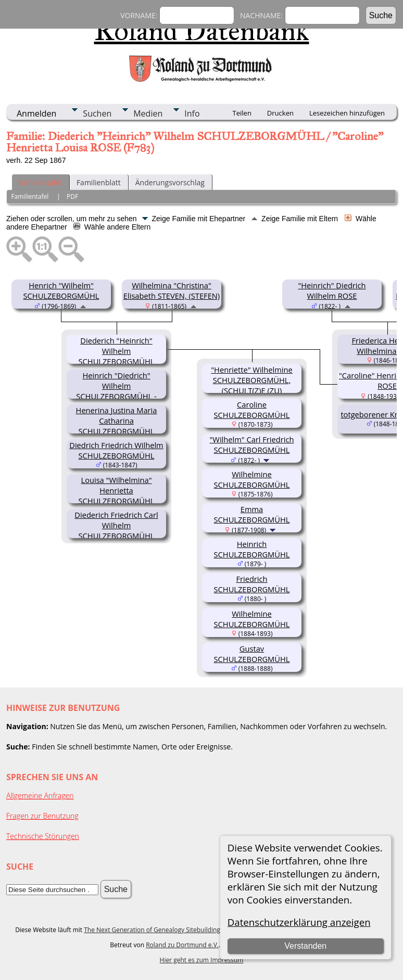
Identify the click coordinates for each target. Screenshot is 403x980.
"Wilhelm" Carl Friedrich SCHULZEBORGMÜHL (252, 444)
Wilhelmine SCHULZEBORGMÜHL (252, 479)
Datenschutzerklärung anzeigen (299, 922)
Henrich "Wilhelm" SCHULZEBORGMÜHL (61, 290)
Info (192, 113)
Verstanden (305, 946)
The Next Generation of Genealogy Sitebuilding (152, 930)
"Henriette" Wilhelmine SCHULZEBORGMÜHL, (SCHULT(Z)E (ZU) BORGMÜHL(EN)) (251, 385)
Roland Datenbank (202, 31)
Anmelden (36, 113)
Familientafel (40, 182)
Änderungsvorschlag (170, 182)
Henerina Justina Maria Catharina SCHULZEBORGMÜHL (117, 421)
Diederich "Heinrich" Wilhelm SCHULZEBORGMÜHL (117, 351)
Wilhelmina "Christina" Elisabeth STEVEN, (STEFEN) (172, 290)
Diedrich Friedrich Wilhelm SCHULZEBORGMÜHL (116, 450)
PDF (72, 196)
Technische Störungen (43, 836)
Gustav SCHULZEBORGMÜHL (252, 654)
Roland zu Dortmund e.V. (182, 945)
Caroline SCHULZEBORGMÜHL (252, 410)
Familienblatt (99, 182)
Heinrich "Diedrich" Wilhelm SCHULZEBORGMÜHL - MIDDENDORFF (116, 391)
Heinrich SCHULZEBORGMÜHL (252, 549)
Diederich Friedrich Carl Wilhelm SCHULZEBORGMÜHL (116, 525)
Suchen (97, 113)
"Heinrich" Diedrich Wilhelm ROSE (332, 290)
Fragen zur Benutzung (42, 816)
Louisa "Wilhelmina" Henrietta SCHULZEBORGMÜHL (117, 490)
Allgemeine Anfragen (40, 796)
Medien (148, 113)
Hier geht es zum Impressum (202, 960)
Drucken (280, 113)
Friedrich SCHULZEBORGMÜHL (252, 584)
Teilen (242, 113)
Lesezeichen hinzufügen (347, 113)
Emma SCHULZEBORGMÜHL (252, 514)
